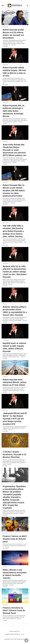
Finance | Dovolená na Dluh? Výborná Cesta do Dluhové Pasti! (14, 610)
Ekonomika (6, 103)
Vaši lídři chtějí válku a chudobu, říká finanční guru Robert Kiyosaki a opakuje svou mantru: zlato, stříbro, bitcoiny (13, 231)
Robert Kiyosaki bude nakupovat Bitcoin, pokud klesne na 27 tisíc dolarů (14, 382)
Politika (5, 304)
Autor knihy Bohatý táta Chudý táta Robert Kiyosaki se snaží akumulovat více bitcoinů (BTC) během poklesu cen (15, 150)
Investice (5, 223)
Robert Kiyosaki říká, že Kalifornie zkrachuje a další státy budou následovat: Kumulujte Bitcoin (14, 111)
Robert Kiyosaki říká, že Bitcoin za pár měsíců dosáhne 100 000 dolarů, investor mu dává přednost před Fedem (14, 191)
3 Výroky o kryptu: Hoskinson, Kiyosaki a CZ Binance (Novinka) (14, 454)
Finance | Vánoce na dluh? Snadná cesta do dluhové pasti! (15, 539)
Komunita (5, 27)
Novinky (5, 567)
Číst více (14, 45)
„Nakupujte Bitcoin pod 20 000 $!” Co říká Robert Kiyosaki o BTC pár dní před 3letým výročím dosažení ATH (15, 419)
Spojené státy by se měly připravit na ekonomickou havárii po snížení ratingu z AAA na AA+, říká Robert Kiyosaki (15, 272)
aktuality (5, 533)
